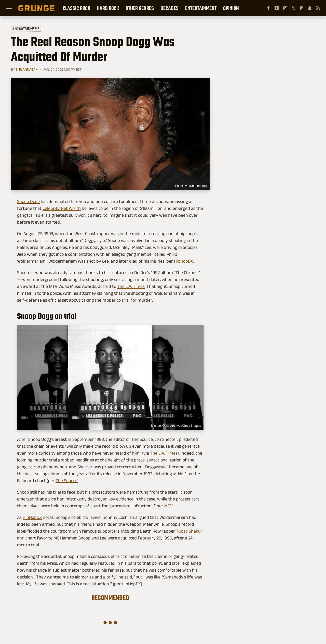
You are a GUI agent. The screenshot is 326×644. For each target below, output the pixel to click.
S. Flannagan (27, 69)
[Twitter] (293, 8)
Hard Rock (108, 8)
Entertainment (201, 8)
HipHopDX (184, 261)
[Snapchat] (310, 8)
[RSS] (318, 8)
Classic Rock (76, 8)
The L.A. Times (131, 286)
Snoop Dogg (28, 201)
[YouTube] (277, 8)
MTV (168, 506)
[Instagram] (285, 8)
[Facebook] (268, 8)
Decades (169, 8)
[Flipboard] (302, 8)
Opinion (231, 8)
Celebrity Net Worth (62, 208)
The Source (66, 481)
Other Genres (140, 8)
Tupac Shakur (189, 531)
